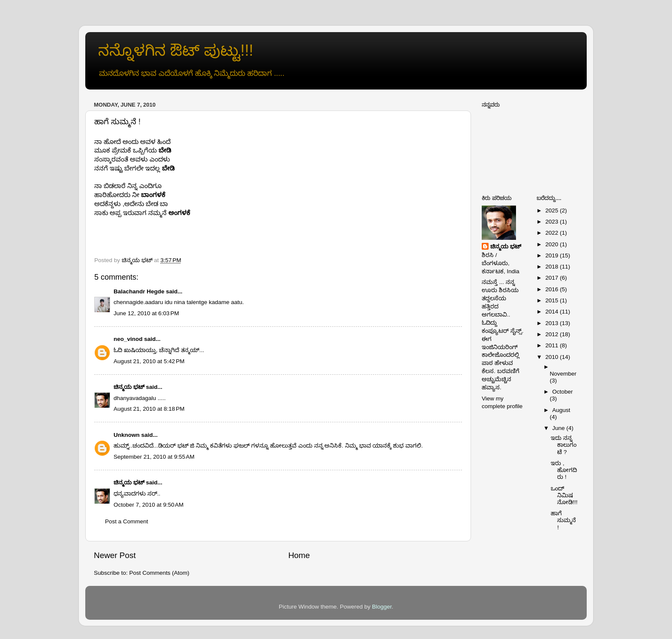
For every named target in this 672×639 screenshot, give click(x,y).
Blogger (382, 607)
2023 (552, 222)
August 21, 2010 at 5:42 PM (149, 361)
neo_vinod (128, 339)
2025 (552, 211)
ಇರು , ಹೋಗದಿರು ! (564, 470)
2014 (552, 312)
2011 (552, 345)
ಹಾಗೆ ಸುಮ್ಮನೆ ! (563, 520)
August (561, 410)
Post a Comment (127, 521)
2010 (552, 357)
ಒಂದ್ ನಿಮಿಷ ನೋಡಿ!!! (564, 495)
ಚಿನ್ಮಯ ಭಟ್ (129, 387)
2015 (552, 300)
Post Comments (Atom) (159, 573)
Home (299, 555)
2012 (552, 334)
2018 (552, 267)
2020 (552, 244)
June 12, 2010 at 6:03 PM (146, 313)
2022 (552, 233)
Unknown (127, 435)
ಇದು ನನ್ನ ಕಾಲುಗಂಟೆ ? (564, 445)
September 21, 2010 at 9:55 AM (154, 457)
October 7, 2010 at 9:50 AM (148, 505)
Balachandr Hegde (139, 291)
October (563, 392)
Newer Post (115, 555)
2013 (552, 323)
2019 (552, 255)
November (563, 374)
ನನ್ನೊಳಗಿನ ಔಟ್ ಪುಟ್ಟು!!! (176, 50)
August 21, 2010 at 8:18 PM (149, 409)
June (559, 428)
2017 (552, 278)
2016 (552, 289)
